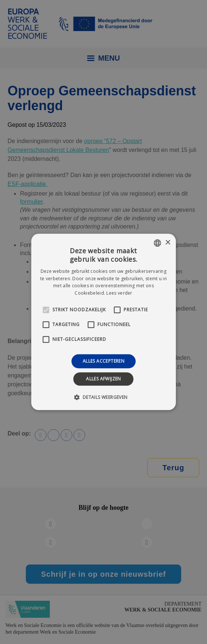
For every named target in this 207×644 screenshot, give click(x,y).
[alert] (103, 322)
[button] (103, 397)
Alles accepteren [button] (103, 361)
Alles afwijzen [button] (103, 379)
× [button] (168, 243)
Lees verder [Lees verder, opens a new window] (119, 293)
